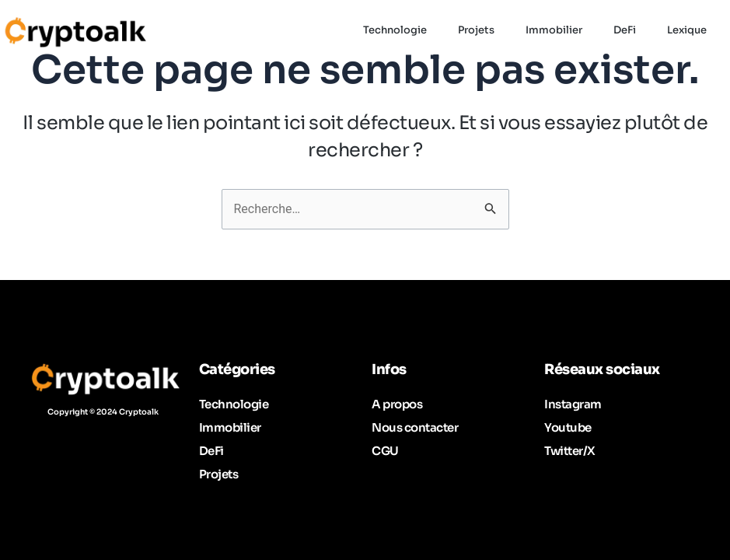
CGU (385, 451)
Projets (219, 474)
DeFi (211, 451)
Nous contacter (415, 427)
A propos (397, 404)
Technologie (234, 404)
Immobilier (230, 427)
